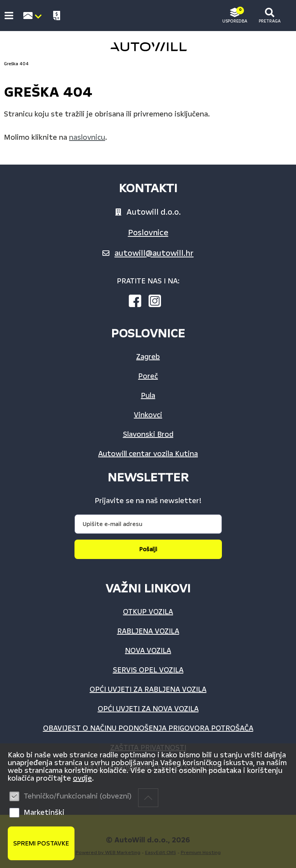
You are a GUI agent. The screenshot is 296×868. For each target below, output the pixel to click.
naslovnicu (87, 137)
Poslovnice (148, 233)
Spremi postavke (41, 843)
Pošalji (148, 549)
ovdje (82, 778)
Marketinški (44, 812)
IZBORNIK (11, 16)
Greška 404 (16, 64)
